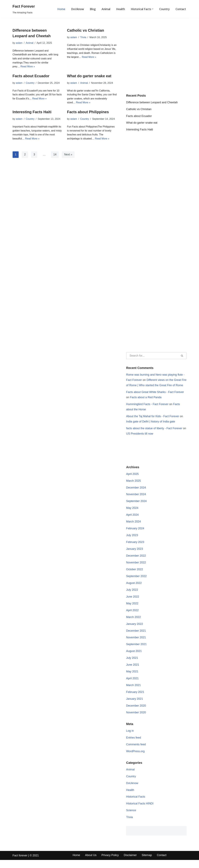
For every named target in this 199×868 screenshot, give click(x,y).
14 (55, 155)
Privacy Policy (110, 863)
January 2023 (135, 556)
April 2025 (132, 480)
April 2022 (132, 617)
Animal (106, 9)
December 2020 (136, 713)
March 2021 (134, 693)
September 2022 (136, 583)
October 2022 (135, 576)
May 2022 (132, 610)
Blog (93, 9)
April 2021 (132, 686)
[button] (153, 9)
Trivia (83, 37)
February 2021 (135, 700)
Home (61, 9)
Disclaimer (130, 863)
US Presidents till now (140, 440)
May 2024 (132, 515)
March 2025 (134, 487)
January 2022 (135, 631)
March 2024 (134, 528)
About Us (91, 863)
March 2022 (134, 624)
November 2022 (136, 569)
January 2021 (135, 706)
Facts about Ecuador (31, 76)
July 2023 (132, 542)
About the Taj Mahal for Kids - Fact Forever (153, 422)
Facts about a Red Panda (146, 403)
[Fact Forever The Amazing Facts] (24, 9)
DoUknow (77, 9)
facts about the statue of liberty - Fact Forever (154, 435)
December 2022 (136, 562)
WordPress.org (135, 759)
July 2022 (132, 597)
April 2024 (132, 521)
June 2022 (133, 604)
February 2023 (135, 549)
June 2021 (133, 672)
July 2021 (132, 665)
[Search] (152, 356)
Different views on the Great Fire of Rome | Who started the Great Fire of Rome (154, 386)
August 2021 (134, 658)
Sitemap (147, 863)
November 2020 (136, 720)
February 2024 (135, 535)
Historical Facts (136, 805)
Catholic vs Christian (86, 30)
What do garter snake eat (89, 76)
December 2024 (136, 494)
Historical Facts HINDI (140, 812)
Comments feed (136, 752)
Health (121, 9)
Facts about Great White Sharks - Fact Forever (155, 398)
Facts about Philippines (88, 112)
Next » (68, 155)
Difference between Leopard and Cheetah (152, 103)
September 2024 (136, 508)
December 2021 (136, 638)
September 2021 (136, 652)
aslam (19, 43)
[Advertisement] (156, 60)
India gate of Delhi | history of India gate (151, 428)
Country (164, 9)
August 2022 (134, 590)
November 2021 (136, 645)
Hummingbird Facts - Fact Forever (147, 410)
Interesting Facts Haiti (32, 112)
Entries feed (134, 745)
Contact (181, 9)
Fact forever (20, 864)
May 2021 (132, 679)
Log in (130, 739)
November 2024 (136, 501)
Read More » (28, 66)
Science (131, 819)
